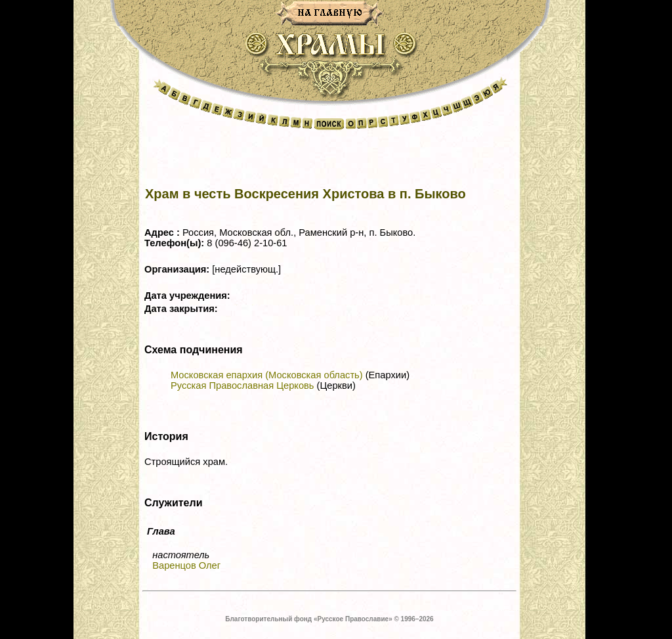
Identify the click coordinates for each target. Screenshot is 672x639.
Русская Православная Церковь (242, 386)
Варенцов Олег (186, 565)
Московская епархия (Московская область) (267, 375)
